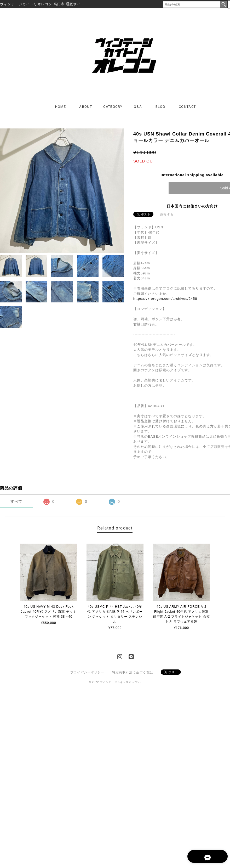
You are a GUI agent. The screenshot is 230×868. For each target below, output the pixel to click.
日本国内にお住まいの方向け (192, 207)
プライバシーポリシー (87, 673)
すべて (16, 502)
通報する (167, 215)
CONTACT (187, 107)
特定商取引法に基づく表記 (133, 673)
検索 (224, 4)
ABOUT (86, 107)
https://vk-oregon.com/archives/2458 (165, 299)
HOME (61, 107)
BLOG (160, 107)
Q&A (138, 107)
